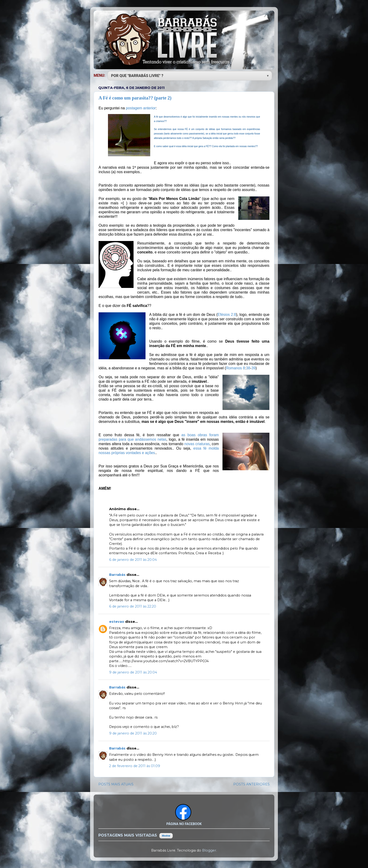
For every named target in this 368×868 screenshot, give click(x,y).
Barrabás (118, 575)
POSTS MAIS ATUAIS (116, 784)
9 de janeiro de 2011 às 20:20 (133, 733)
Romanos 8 (236, 368)
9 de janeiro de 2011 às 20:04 (133, 672)
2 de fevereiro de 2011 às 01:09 (135, 766)
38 (248, 368)
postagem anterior (141, 108)
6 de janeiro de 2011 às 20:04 (133, 560)
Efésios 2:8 (227, 315)
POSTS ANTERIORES (251, 784)
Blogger (209, 850)
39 (253, 368)
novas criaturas (197, 444)
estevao (117, 622)
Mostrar (166, 836)
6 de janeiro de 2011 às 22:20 (133, 606)
